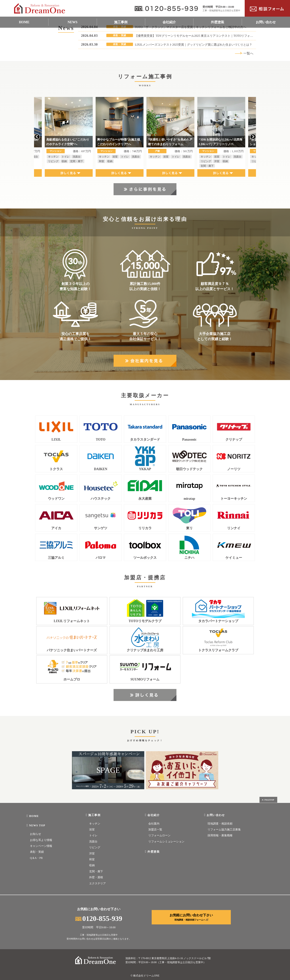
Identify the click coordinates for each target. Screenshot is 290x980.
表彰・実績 (37, 852)
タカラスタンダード (145, 440)
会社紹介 (169, 22)
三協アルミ (56, 558)
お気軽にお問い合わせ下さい (191, 917)
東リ (189, 528)
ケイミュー (234, 558)
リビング (95, 847)
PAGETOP (268, 800)
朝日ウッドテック (189, 469)
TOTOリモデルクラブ (145, 621)
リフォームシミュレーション (166, 842)
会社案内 (154, 824)
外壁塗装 (217, 22)
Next (253, 137)
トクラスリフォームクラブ (218, 650)
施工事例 (121, 22)
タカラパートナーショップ (218, 621)
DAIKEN (101, 469)
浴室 (92, 830)
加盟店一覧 (155, 830)
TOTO (101, 440)
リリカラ (145, 528)
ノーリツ (234, 469)
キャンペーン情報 (41, 846)
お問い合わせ (266, 22)
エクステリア (97, 883)
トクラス (56, 469)
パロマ (101, 558)
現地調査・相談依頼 (220, 824)
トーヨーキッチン (234, 499)
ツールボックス (145, 558)
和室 (92, 859)
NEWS (72, 22)
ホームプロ (72, 679)
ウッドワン (56, 499)
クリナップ (234, 440)
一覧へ (244, 53)
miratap (189, 499)
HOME (24, 22)
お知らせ (36, 834)
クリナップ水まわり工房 (145, 650)
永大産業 (145, 499)
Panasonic (189, 440)
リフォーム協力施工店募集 (224, 830)
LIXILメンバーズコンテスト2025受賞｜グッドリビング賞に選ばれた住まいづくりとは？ (193, 45)
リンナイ (234, 528)
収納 (92, 865)
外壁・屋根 (96, 877)
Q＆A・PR (36, 858)
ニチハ (189, 558)
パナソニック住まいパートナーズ (72, 650)
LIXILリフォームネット (72, 621)
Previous (37, 137)
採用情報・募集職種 (220, 835)
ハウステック (101, 499)
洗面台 (93, 842)
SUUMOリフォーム (145, 679)
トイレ (93, 835)
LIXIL (56, 440)
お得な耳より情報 (41, 840)
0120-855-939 (99, 919)
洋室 (92, 854)
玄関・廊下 (96, 871)
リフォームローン (159, 835)
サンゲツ (101, 528)
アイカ (56, 528)
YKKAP (145, 469)
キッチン (95, 824)
